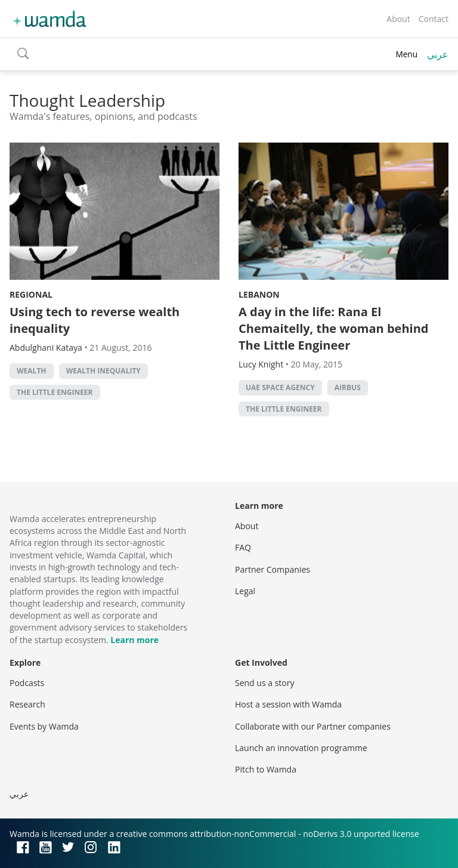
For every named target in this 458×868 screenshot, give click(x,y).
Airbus (348, 387)
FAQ (243, 547)
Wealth (32, 371)
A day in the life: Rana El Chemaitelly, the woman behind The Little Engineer (333, 328)
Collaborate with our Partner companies (313, 726)
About (398, 19)
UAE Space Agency (280, 387)
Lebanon (259, 294)
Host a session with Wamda (288, 704)
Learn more (134, 640)
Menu (406, 54)
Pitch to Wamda (266, 769)
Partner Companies (273, 569)
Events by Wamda (44, 726)
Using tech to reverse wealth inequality (95, 320)
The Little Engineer (55, 392)
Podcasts (27, 683)
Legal (245, 591)
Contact (434, 19)
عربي (438, 54)
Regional (31, 294)
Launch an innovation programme (301, 748)
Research (27, 704)
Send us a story (264, 683)
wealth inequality (103, 371)
